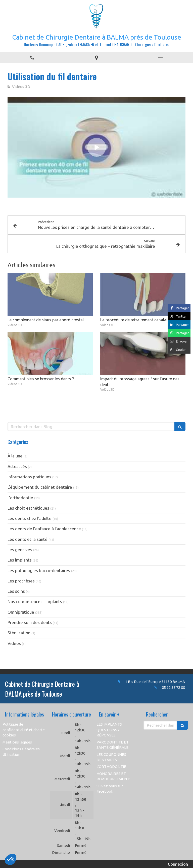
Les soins (16, 591)
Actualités (17, 466)
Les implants (20, 560)
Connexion (178, 864)
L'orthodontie (20, 498)
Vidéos (14, 643)
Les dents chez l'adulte (30, 518)
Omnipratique (21, 612)
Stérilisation (19, 633)
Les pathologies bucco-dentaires (39, 570)
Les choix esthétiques (28, 508)
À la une (15, 456)
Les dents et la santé (28, 539)
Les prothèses (21, 581)
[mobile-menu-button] (161, 57)
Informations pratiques (29, 477)
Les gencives (20, 550)
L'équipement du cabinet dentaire (40, 487)
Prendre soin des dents (30, 622)
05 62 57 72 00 (173, 687)
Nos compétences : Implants (35, 601)
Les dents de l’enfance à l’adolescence (44, 529)
